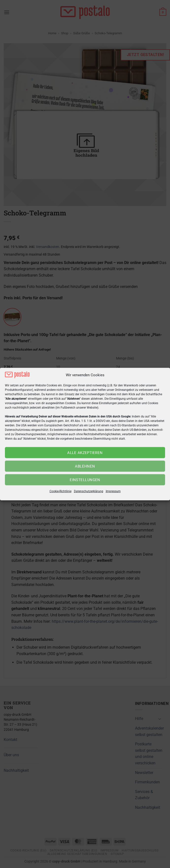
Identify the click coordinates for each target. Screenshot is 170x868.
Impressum (113, 491)
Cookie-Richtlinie (60, 491)
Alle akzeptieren (85, 453)
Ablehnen (85, 466)
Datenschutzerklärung (89, 491)
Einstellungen (85, 480)
